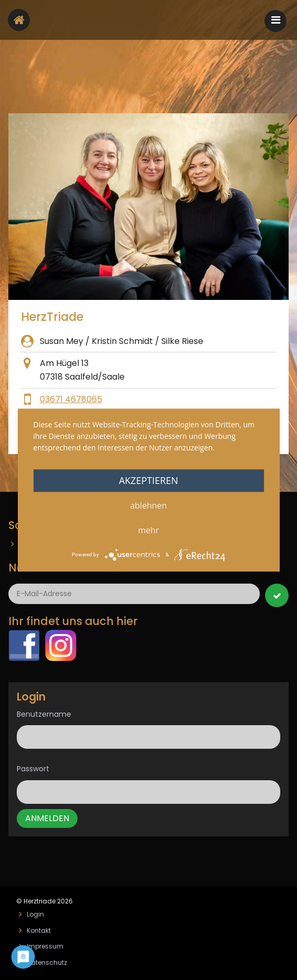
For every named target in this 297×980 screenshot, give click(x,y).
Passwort (33, 769)
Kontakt (39, 930)
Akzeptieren (148, 480)
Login (35, 914)
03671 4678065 (71, 399)
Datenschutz (47, 962)
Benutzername (44, 714)
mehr (148, 530)
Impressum (45, 946)
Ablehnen (148, 505)
